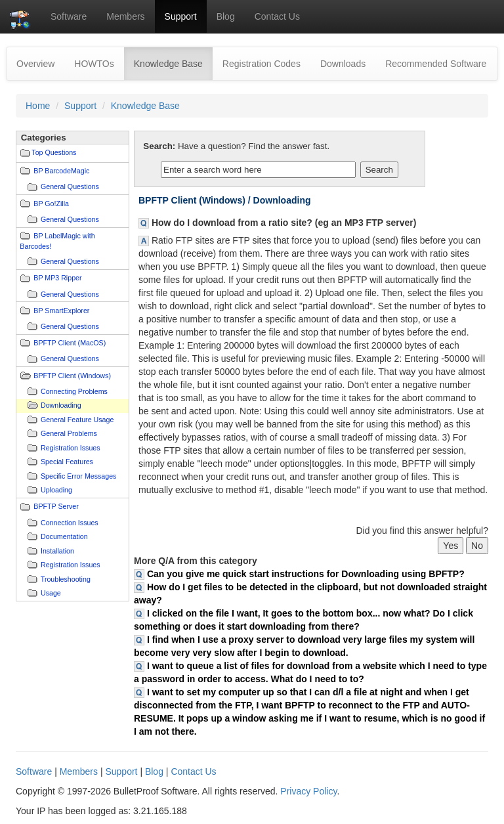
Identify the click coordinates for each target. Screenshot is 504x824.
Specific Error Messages (78, 476)
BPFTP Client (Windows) (72, 376)
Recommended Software (436, 64)
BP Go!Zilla (51, 204)
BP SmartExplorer (61, 311)
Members (125, 16)
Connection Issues (70, 523)
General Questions (70, 186)
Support (181, 16)
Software (69, 16)
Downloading (61, 405)
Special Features (67, 462)
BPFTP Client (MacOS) (70, 343)
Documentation (64, 536)
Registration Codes (262, 64)
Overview (35, 64)
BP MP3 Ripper (57, 278)
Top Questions (54, 152)
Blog (226, 16)
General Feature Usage (77, 420)
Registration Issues (71, 448)
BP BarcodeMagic (61, 171)
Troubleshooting (66, 579)
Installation (57, 551)
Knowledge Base (173, 63)
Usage (51, 593)
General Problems (69, 433)
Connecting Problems (74, 391)
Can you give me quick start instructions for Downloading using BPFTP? (306, 574)
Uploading (56, 490)
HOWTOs (94, 64)
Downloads (343, 64)
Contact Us (277, 16)
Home (38, 106)
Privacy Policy (308, 791)
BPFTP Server (56, 506)
